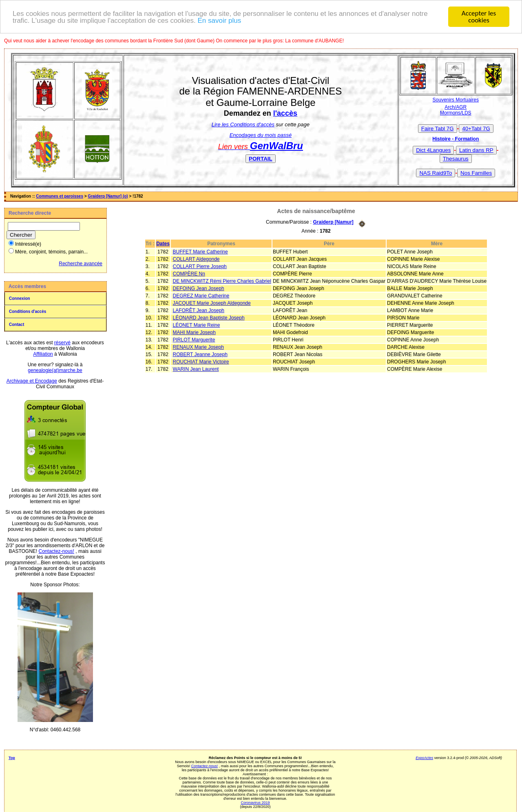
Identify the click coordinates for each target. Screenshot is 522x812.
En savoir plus (219, 20)
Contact (17, 325)
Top (12, 758)
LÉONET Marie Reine (197, 325)
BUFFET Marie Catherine (200, 252)
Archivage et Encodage (32, 381)
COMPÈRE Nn (189, 274)
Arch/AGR (456, 107)
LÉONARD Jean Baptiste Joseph (209, 318)
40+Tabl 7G (476, 129)
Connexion (20, 298)
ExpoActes (424, 758)
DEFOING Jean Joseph (199, 288)
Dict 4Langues (433, 150)
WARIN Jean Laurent (196, 369)
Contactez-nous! (56, 551)
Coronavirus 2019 (255, 803)
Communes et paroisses (60, 196)
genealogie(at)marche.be (55, 370)
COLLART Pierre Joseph (200, 266)
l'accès (285, 113)
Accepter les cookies (479, 17)
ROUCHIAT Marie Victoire (201, 362)
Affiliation (43, 354)
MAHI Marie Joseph (194, 332)
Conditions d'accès (28, 311)
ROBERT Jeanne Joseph (200, 354)
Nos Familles (476, 173)
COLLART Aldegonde (196, 259)
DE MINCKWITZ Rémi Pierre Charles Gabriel (222, 281)
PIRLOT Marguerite (194, 340)
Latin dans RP (476, 150)
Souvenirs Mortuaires (456, 100)
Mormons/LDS (456, 113)
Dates (163, 244)
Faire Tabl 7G (438, 129)
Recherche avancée (81, 264)
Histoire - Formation (456, 139)
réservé (62, 343)
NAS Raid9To (436, 173)
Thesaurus (456, 159)
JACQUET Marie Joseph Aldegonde (212, 303)
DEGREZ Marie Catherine (201, 296)
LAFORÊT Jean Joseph (199, 310)
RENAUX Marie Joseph (198, 347)
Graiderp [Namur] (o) (108, 196)
